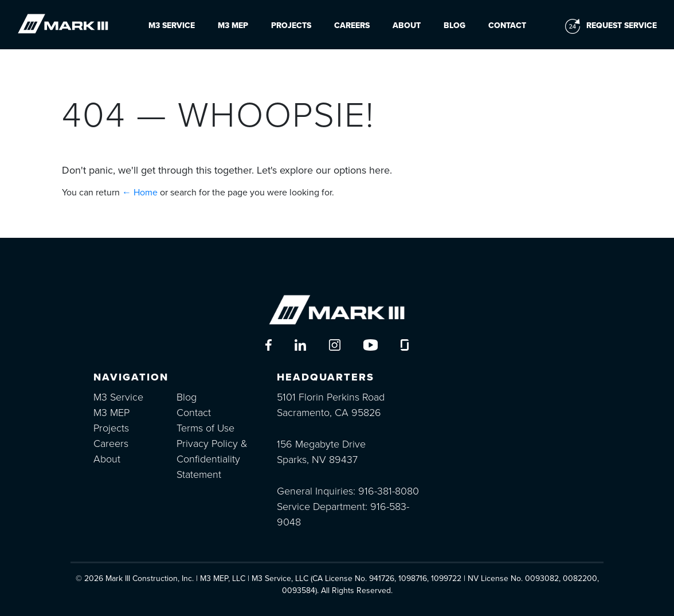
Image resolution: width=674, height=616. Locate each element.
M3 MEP (233, 25)
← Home (140, 193)
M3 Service (172, 25)
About (407, 25)
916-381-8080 (389, 491)
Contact (507, 25)
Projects (291, 25)
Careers (352, 25)
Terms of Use (205, 428)
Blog (454, 25)
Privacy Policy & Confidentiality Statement (212, 459)
